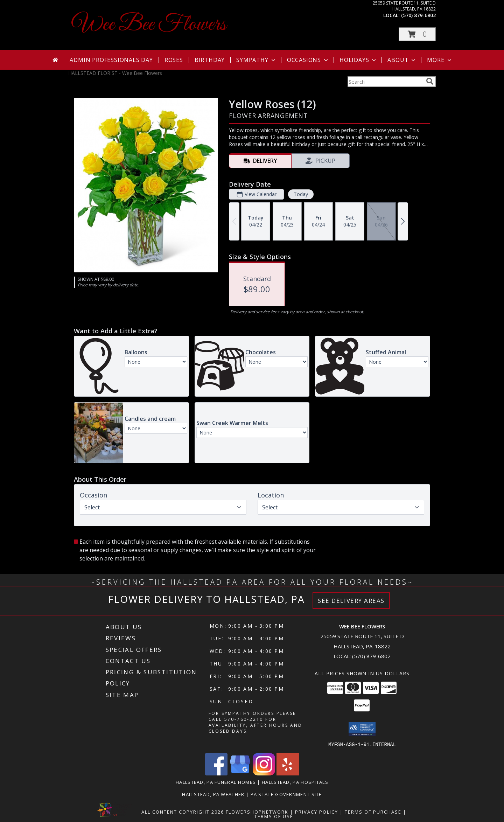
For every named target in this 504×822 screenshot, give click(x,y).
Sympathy (256, 60)
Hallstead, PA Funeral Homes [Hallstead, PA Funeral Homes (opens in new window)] (216, 782)
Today (301, 194)
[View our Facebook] (216, 773)
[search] (430, 81)
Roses (174, 60)
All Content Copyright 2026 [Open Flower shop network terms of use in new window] (183, 811)
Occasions (308, 60)
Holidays (358, 60)
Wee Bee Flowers (149, 25)
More (440, 60)
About (402, 60)
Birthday (210, 60)
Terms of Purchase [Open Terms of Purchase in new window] (373, 811)
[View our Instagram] (264, 773)
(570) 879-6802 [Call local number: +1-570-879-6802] (418, 15)
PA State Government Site (286, 794)
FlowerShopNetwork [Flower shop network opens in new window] (257, 811)
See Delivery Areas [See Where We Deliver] (351, 601)
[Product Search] (385, 82)
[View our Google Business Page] (240, 773)
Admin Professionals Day (111, 60)
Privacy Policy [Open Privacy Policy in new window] (317, 811)
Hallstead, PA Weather (213, 794)
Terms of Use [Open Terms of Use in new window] (274, 816)
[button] (417, 34)
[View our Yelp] (288, 773)
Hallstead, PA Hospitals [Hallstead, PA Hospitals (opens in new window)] (295, 782)
